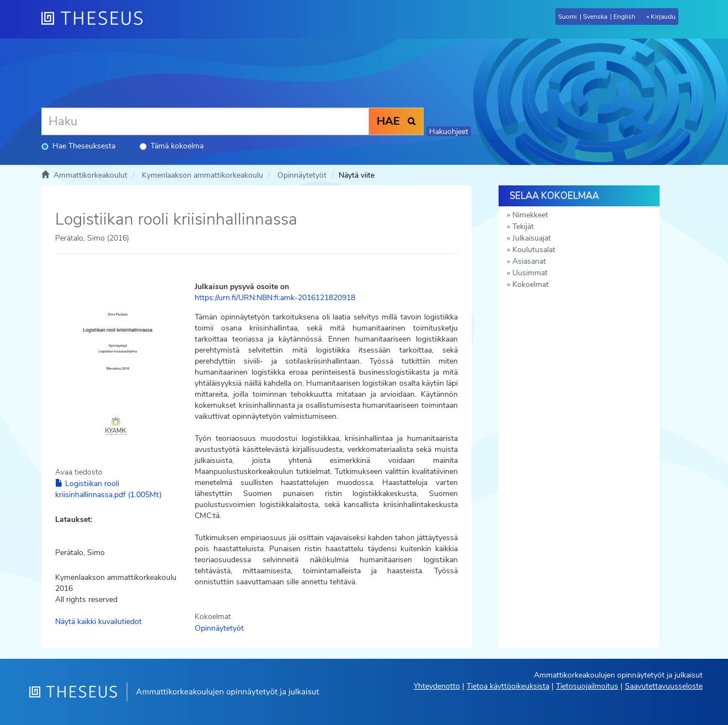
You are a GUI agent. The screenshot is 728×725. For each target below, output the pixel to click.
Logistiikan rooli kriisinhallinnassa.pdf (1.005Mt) (108, 489)
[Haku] (205, 121)
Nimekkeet (530, 215)
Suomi (568, 17)
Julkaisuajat (532, 238)
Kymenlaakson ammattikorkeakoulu (202, 175)
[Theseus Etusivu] (97, 19)
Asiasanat (529, 261)
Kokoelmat (531, 284)
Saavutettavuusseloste (664, 686)
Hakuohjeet (449, 132)
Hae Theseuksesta (78, 146)
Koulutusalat (534, 250)
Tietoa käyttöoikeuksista (508, 686)
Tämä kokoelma (172, 146)
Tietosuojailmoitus (587, 686)
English (624, 17)
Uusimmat (530, 273)
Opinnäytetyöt (302, 175)
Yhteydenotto (437, 686)
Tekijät (523, 226)
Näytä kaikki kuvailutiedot (98, 622)
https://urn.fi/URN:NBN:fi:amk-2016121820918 (275, 298)
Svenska (595, 17)
